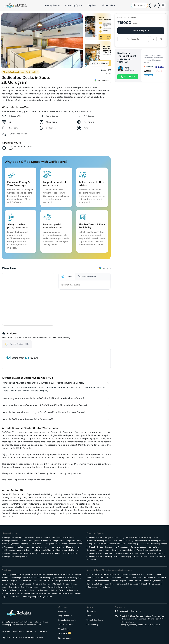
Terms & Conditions (95, 620)
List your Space (65, 638)
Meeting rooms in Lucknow (66, 553)
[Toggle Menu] (163, 5)
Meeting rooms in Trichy (12, 553)
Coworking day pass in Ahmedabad (48, 584)
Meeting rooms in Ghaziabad (55, 544)
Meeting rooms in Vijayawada (15, 556)
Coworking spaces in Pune (138, 544)
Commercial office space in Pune (101, 584)
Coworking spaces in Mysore (126, 553)
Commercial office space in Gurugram (110, 581)
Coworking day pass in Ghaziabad (17, 584)
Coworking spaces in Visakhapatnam (102, 556)
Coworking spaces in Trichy (152, 553)
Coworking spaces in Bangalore (100, 537)
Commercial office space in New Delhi (125, 578)
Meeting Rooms (52, 5)
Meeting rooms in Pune (31, 544)
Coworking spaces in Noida (136, 541)
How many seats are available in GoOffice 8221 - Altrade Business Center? (43, 398)
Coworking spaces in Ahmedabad (114, 547)
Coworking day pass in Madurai (44, 590)
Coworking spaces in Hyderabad (111, 544)
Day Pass (92, 5)
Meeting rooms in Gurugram (62, 541)
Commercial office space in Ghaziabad (133, 584)
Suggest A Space (66, 624)
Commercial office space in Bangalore (103, 574)
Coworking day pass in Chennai (46, 574)
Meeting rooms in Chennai (39, 537)
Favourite (133, 39)
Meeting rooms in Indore (54, 547)
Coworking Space (74, 5)
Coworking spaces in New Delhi (109, 541)
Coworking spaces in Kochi (124, 550)
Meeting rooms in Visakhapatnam (38, 553)
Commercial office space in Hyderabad (145, 581)
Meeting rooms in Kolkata (19, 550)
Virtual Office (108, 5)
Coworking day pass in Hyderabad (34, 581)
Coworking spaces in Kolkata (149, 550)
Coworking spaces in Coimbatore (145, 547)
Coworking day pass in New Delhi (25, 578)
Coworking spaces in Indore (98, 550)
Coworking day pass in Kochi (60, 587)
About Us (62, 611)
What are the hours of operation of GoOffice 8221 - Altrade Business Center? (45, 405)
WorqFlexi (65, 633)
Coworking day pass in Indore (33, 587)
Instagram (18, 631)
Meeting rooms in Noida (38, 541)
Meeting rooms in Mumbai (63, 537)
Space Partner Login (67, 620)
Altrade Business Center (14, 72)
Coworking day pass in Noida (54, 578)
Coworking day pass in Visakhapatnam (54, 593)
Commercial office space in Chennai (136, 574)
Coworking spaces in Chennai (128, 537)
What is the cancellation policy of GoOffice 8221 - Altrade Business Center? (44, 412)
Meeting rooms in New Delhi (14, 541)
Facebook (6, 631)
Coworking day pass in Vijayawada (37, 597)
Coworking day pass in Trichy (23, 593)
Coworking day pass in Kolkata (15, 590)
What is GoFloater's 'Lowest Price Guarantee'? (28, 419)
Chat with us (128, 77)
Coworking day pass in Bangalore (16, 574)
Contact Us (91, 611)
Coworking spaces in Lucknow (133, 556)
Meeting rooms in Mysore (67, 550)
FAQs (89, 616)
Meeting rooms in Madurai (43, 550)
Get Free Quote (141, 31)
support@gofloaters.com (131, 611)
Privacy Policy (92, 624)
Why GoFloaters (65, 616)
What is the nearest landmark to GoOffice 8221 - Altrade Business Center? (43, 383)
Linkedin (28, 631)
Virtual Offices (64, 629)
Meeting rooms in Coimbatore (29, 547)
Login (154, 5)
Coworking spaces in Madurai (99, 553)
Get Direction (102, 80)
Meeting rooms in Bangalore (14, 537)
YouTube (43, 631)
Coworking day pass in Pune (63, 581)
